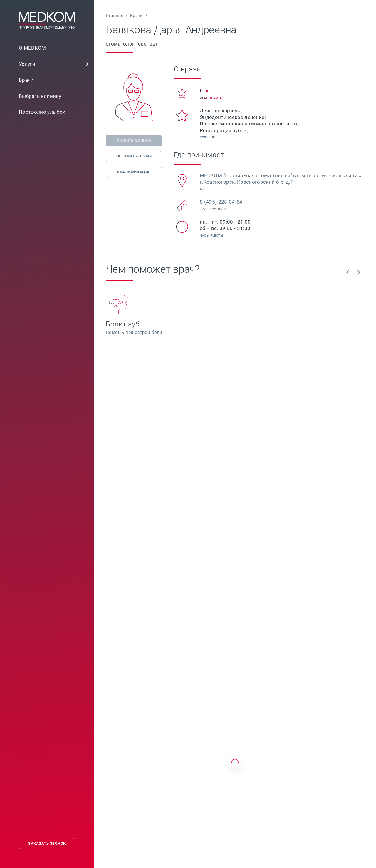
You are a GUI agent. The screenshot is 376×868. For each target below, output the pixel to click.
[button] (87, 64)
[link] (47, 64)
